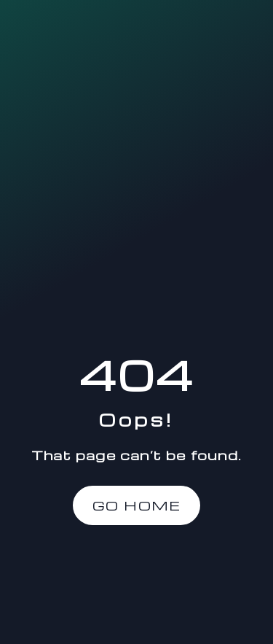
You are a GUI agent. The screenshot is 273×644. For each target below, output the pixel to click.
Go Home (137, 505)
